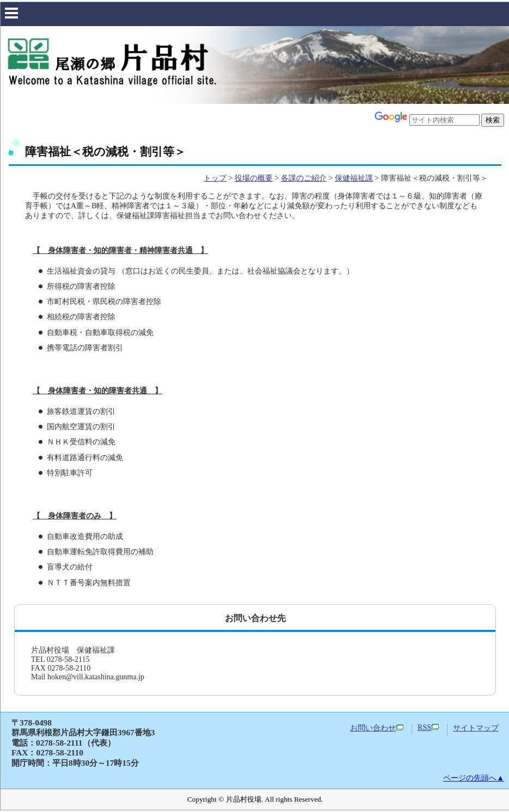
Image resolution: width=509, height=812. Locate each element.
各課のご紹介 (304, 178)
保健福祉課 (354, 178)
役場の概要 (254, 178)
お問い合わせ (377, 728)
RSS (428, 727)
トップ (215, 178)
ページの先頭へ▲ (474, 778)
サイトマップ (476, 728)
